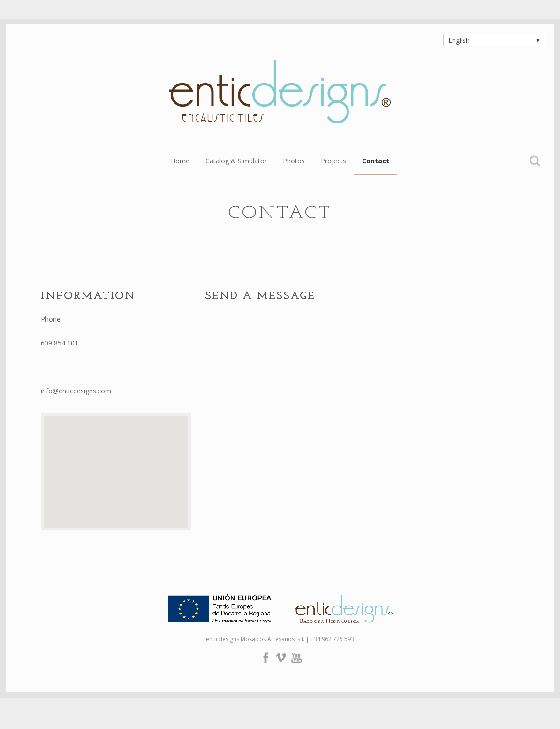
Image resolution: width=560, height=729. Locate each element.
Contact (376, 161)
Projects (333, 161)
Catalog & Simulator (236, 161)
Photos (294, 161)
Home (180, 161)
